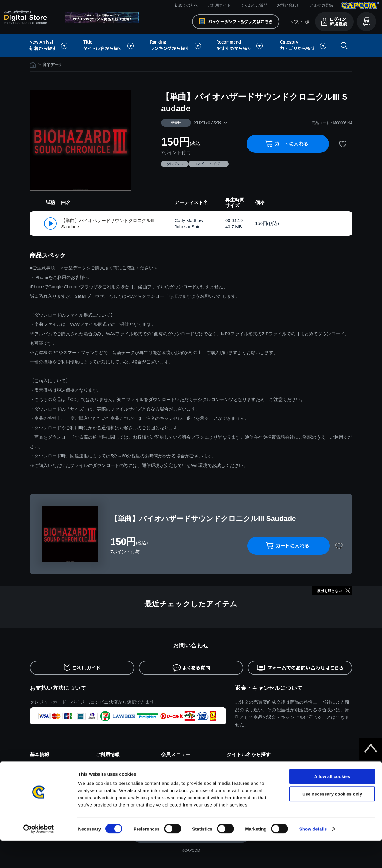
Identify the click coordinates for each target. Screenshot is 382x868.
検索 (343, 46)
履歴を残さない (329, 591)
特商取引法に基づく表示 (52, 774)
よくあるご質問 (254, 5)
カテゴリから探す (303, 46)
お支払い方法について (58, 688)
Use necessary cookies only (332, 821)
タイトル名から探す (109, 46)
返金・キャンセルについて (269, 688)
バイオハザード (241, 774)
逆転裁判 (300, 782)
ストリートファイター (247, 782)
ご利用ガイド (219, 5)
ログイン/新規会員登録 (181, 765)
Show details (313, 856)
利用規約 (38, 765)
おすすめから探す (241, 46)
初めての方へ (186, 5)
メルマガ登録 (321, 5)
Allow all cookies (332, 804)
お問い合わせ (289, 5)
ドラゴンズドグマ (308, 765)
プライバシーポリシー (50, 782)
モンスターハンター (245, 765)
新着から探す (53, 46)
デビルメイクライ (308, 774)
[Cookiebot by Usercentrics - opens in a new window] (39, 856)
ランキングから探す (176, 46)
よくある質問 (107, 782)
